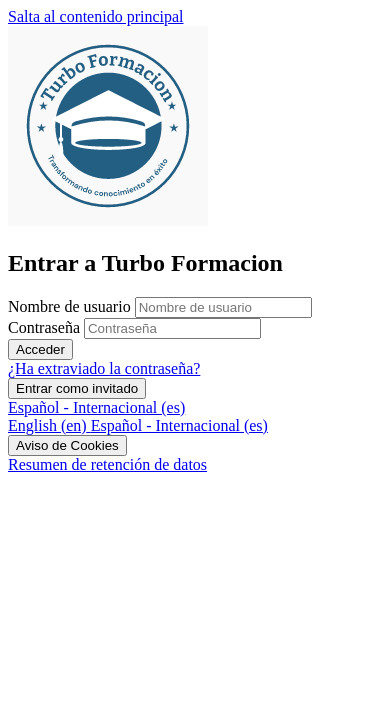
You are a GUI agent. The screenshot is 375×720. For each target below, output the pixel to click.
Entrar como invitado (77, 388)
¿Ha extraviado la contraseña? (104, 368)
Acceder (40, 349)
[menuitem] (49, 425)
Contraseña (44, 327)
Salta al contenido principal (96, 16)
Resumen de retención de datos (107, 464)
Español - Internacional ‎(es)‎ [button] (96, 407)
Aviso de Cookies (67, 445)
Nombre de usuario (71, 306)
